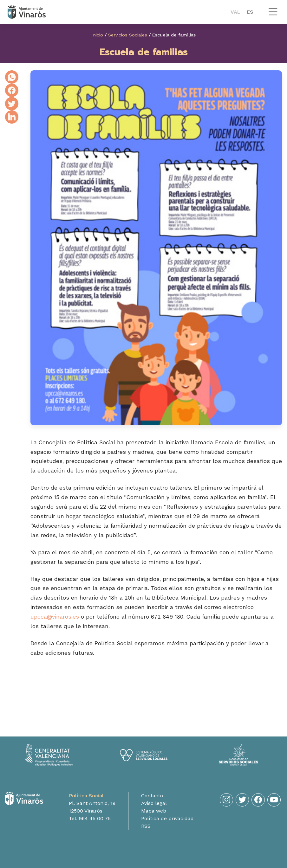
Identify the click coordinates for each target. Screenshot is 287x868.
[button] (273, 15)
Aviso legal (154, 803)
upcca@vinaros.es (55, 617)
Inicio (97, 35)
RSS (146, 826)
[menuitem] (235, 12)
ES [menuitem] (250, 12)
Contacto (152, 796)
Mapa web (154, 811)
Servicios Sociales (128, 35)
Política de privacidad (167, 818)
